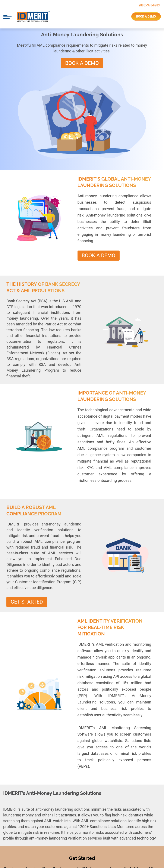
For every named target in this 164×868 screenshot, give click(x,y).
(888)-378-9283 (149, 5)
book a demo (146, 16)
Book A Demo (82, 63)
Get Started (27, 602)
